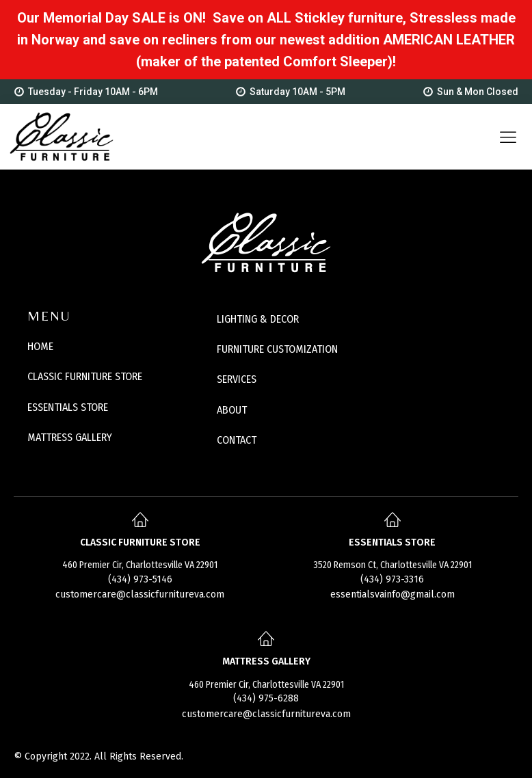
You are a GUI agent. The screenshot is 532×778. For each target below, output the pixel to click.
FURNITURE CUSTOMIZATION (277, 349)
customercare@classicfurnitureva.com (140, 594)
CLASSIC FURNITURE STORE (85, 376)
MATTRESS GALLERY (70, 437)
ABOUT (232, 410)
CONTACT (237, 440)
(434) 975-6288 (266, 698)
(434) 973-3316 (392, 579)
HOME (40, 346)
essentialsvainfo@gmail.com (393, 594)
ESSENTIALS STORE (68, 407)
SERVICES (237, 379)
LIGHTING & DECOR (258, 319)
